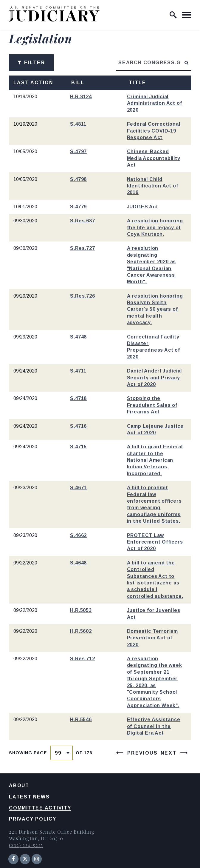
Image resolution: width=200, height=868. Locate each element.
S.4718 (78, 398)
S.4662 (78, 535)
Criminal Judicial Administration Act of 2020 (155, 103)
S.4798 (78, 179)
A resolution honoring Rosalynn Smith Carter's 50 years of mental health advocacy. (155, 309)
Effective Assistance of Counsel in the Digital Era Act (154, 726)
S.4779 (78, 207)
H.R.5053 (81, 610)
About (19, 785)
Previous (142, 753)
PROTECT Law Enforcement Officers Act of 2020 (155, 542)
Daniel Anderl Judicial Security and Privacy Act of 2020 (155, 378)
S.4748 (78, 337)
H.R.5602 (81, 631)
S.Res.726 (82, 296)
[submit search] (187, 63)
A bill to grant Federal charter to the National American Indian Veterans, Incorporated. (155, 460)
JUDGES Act (143, 207)
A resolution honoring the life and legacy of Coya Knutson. (155, 227)
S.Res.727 (82, 248)
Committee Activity (40, 808)
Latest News (29, 797)
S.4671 (78, 488)
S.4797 (78, 151)
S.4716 (78, 426)
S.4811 (78, 124)
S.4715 (78, 447)
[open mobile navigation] (187, 15)
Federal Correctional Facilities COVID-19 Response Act (154, 131)
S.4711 (78, 371)
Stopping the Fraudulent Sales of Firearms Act (152, 405)
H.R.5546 (81, 720)
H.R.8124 (81, 97)
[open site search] (173, 15)
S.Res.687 (82, 221)
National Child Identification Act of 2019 (153, 186)
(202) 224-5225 (26, 845)
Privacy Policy (33, 819)
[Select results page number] (61, 753)
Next (169, 753)
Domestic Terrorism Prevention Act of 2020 (152, 638)
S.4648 (78, 563)
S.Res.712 (82, 659)
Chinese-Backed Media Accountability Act (154, 158)
